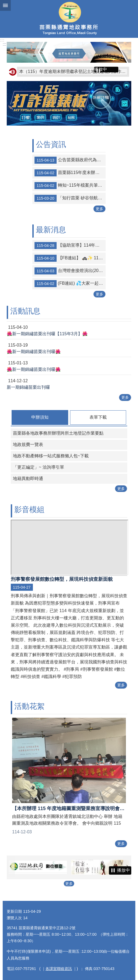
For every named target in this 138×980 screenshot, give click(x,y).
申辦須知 (40, 417)
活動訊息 (25, 311)
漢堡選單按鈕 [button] (5, 5)
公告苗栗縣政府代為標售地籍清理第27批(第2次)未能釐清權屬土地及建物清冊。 (70, 160)
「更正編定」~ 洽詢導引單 (39, 467)
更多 (99, 209)
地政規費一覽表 (28, 444)
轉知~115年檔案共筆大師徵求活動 (70, 186)
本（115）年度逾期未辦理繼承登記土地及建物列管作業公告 (73, 71)
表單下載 (98, 417)
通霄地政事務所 (69, 19)
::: (2, 40)
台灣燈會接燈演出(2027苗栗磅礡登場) (70, 271)
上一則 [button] (11, 866)
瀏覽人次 (14, 918)
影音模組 (29, 510)
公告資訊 (51, 144)
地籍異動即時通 (28, 479)
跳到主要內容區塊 (3, 3)
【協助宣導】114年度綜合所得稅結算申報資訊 (70, 246)
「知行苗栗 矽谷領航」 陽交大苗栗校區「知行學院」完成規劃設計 (70, 198)
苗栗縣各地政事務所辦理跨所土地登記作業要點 (58, 433)
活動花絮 (29, 706)
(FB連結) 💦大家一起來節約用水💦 (70, 284)
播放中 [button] (101, 69)
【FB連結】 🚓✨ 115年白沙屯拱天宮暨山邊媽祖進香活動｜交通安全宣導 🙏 (70, 258)
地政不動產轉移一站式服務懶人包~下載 (51, 456)
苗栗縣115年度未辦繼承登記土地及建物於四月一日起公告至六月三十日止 (70, 173)
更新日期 (14, 911)
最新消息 (51, 230)
